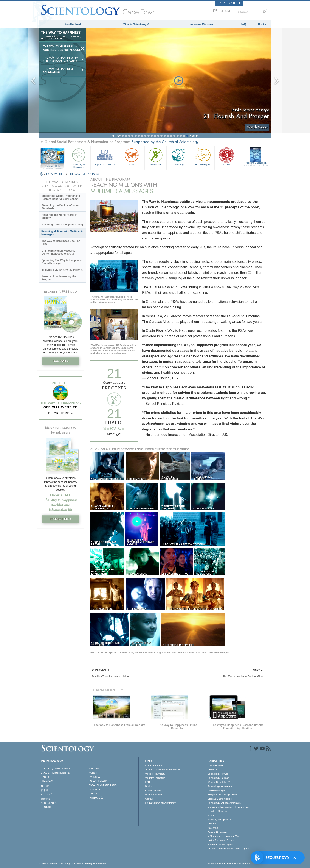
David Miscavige (216, 790)
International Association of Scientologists (229, 807)
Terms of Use (249, 863)
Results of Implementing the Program (59, 278)
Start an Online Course (220, 799)
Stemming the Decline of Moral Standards (60, 207)
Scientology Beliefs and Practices (163, 769)
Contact (149, 799)
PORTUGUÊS (96, 798)
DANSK (45, 777)
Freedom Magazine (256, 164)
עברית (45, 786)
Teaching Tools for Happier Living (62, 225)
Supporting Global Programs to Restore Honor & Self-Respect (61, 197)
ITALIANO (94, 794)
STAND (211, 815)
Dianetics (212, 769)
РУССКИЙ (46, 794)
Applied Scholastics (105, 156)
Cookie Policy (233, 863)
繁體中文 (46, 799)
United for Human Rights (220, 840)
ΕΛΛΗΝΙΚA (95, 790)
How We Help (53, 166)
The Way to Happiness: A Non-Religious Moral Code (62, 48)
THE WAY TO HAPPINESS (84, 174)
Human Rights (203, 156)
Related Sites (230, 3)
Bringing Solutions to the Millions (62, 270)
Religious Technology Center (223, 794)
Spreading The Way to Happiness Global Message (62, 262)
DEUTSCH (47, 807)
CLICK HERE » (60, 413)
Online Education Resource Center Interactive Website (58, 252)
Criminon (132, 156)
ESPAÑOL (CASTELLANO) (103, 785)
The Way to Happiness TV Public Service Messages (60, 59)
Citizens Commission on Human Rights (228, 849)
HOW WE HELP (56, 174)
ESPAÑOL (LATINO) (99, 781)
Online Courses (153, 790)
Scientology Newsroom (220, 786)
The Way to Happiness (79, 157)
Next (192, 136)
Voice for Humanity (155, 774)
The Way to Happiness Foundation (58, 71)
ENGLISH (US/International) (56, 769)
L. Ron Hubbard (71, 24)
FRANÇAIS (47, 781)
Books (262, 24)
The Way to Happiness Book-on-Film (61, 242)
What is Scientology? (136, 24)
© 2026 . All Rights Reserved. (73, 863)
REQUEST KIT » (60, 519)
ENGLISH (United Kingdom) (56, 773)
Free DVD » (60, 361)
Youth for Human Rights (220, 845)
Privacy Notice (216, 863)
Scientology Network (218, 774)
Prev (118, 136)
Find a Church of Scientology (160, 803)
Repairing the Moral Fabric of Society (59, 216)
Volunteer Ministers (201, 24)
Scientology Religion (218, 778)
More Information (154, 794)
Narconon (156, 156)
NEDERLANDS (49, 803)
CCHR (226, 156)
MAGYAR (94, 769)
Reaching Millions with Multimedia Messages (62, 233)
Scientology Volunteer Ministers (224, 803)
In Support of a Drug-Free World (224, 836)
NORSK (93, 773)
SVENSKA (94, 777)
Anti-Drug (178, 156)
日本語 (44, 790)
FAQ (243, 24)
